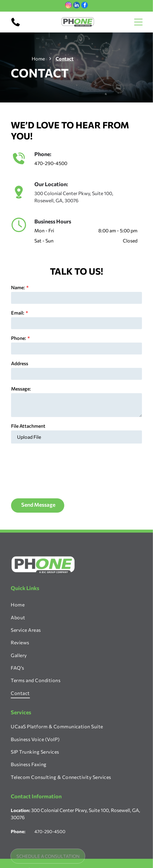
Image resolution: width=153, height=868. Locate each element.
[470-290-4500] (16, 26)
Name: (18, 287)
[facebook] (85, 6)
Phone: (19, 338)
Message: (21, 389)
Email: (18, 313)
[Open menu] (138, 22)
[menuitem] (76, 557)
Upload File (29, 437)
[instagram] (68, 6)
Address (20, 363)
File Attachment (28, 426)
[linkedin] (76, 6)
